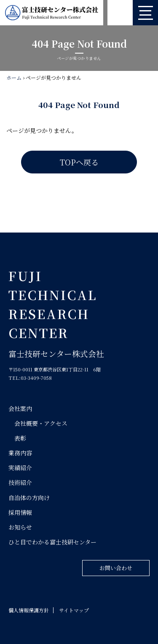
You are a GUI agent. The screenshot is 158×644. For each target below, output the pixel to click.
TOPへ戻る (79, 162)
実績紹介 (20, 468)
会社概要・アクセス (41, 423)
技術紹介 (20, 482)
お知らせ (20, 527)
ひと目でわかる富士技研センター (52, 542)
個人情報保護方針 (29, 610)
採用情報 (20, 512)
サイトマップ (74, 610)
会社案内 (20, 409)
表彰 (20, 438)
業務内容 (20, 453)
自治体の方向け (29, 498)
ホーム (14, 77)
